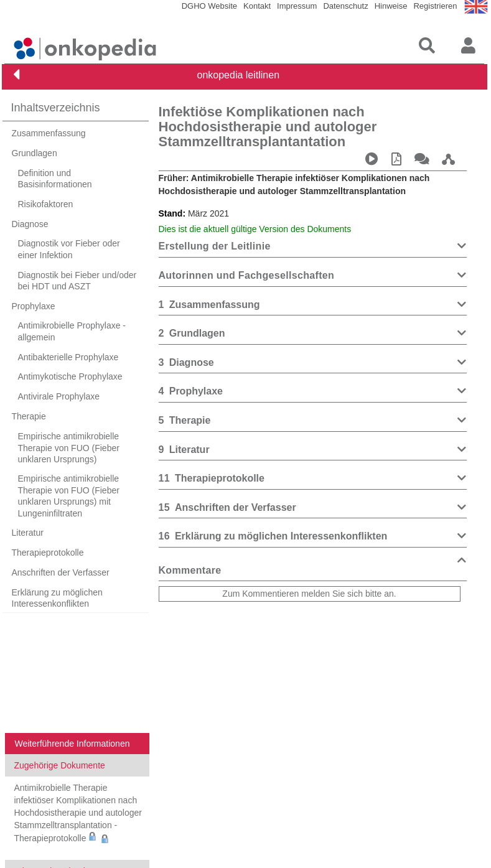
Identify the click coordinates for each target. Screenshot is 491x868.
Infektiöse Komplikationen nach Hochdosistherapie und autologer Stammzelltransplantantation (268, 127)
